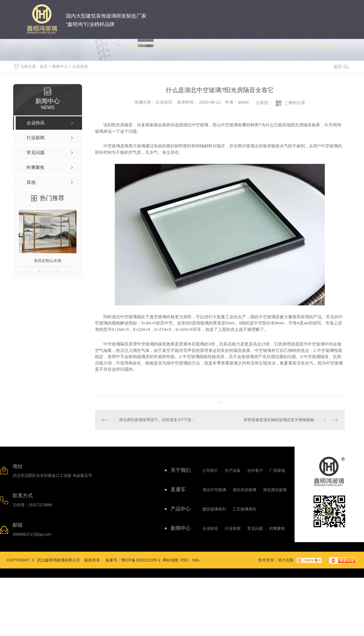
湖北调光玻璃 (275, 490)
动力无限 (286, 560)
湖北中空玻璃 (214, 490)
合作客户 (255, 470)
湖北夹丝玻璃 (244, 490)
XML (196, 560)
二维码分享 (295, 103)
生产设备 (233, 470)
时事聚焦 (277, 528)
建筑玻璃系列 (214, 509)
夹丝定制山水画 (48, 261)
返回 (341, 67)
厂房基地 (277, 470)
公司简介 (210, 470)
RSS (185, 560)
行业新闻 (233, 528)
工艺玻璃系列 (244, 509)
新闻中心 (60, 66)
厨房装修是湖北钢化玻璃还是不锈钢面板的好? (284, 420)
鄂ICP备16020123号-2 (141, 560)
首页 (44, 66)
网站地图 (171, 560)
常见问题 (255, 528)
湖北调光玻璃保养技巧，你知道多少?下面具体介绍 (158, 420)
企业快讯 (80, 66)
